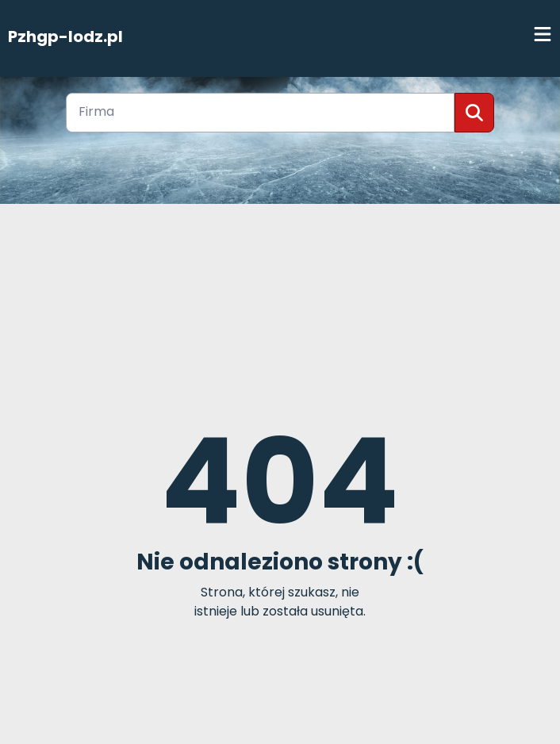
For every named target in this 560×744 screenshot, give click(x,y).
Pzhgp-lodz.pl (65, 36)
